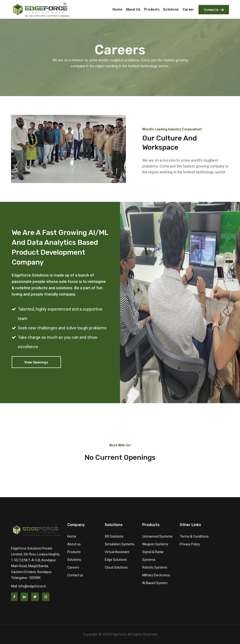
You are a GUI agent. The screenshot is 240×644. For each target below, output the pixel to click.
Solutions (74, 560)
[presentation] (17, 167)
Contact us (75, 575)
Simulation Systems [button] (120, 544)
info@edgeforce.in (32, 586)
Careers (73, 567)
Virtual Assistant (117, 552)
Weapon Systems (155, 544)
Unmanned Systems (157, 536)
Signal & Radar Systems (153, 556)
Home (72, 536)
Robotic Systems (155, 567)
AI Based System (155, 583)
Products (74, 552)
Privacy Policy (190, 544)
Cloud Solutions (116, 567)
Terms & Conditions (194, 536)
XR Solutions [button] (114, 536)
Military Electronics (156, 575)
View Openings (36, 362)
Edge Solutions (116, 560)
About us (74, 544)
